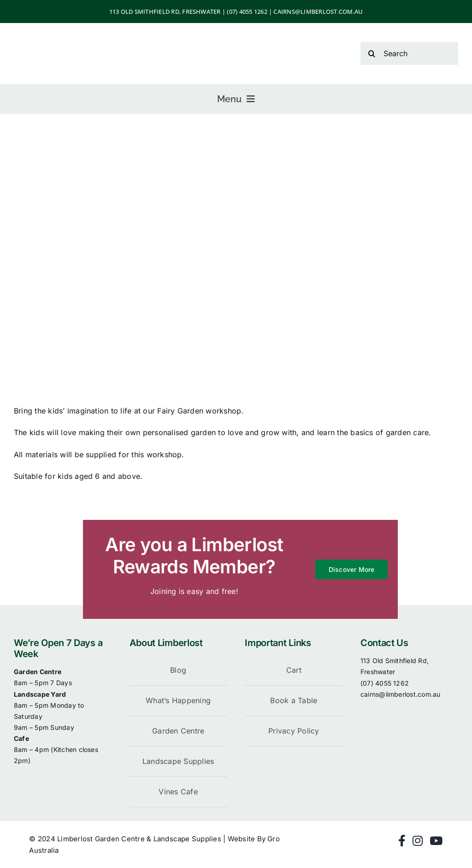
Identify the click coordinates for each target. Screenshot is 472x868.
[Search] (409, 53)
